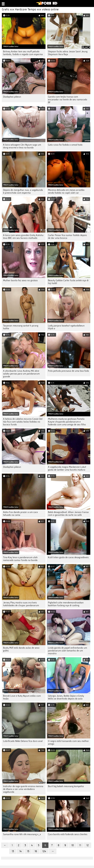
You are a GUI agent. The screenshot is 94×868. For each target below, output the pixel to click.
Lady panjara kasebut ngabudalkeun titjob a (66, 327)
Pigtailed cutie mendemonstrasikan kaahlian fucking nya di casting (66, 604)
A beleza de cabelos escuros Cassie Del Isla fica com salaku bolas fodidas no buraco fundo (23, 422)
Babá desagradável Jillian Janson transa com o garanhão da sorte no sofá (68, 514)
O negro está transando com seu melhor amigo (68, 742)
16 (36, 851)
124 (44, 851)
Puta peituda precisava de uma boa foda (68, 371)
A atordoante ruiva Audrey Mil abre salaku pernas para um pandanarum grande (21, 374)
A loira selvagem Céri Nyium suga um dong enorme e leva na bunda (22, 146)
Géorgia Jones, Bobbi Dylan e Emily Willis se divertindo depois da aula (66, 697)
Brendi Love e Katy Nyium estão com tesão (22, 697)
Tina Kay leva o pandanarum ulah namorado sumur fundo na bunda (20, 559)
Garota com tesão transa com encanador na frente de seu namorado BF (68, 100)
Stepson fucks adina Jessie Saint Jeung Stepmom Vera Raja (68, 53)
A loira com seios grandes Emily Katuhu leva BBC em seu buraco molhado (23, 237)
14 (20, 851)
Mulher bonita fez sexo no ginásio (20, 280)
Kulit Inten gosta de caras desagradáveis (68, 557)
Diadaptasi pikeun (12, 97)
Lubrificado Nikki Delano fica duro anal (23, 741)
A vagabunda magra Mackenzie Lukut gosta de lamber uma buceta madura (67, 468)
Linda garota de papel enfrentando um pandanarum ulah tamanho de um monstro (68, 651)
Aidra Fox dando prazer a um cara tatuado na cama (20, 514)
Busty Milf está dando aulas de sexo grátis (21, 649)
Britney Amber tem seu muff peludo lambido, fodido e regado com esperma (23, 53)
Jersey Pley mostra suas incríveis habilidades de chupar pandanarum (21, 604)
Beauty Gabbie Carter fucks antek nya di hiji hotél (68, 282)
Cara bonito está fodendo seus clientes (68, 834)
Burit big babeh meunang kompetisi (66, 786)
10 (73, 845)
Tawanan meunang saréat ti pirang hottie (21, 327)
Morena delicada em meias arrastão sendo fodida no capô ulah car (66, 191)
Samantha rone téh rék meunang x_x (22, 834)
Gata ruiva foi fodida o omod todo (65, 145)
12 (88, 845)
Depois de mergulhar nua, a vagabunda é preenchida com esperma (23, 191)
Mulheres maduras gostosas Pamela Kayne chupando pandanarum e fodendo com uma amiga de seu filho (67, 422)
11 (80, 845)
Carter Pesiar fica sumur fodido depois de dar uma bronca (67, 237)
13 (13, 851)
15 (28, 851)
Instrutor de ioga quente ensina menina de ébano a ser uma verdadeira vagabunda (23, 789)
